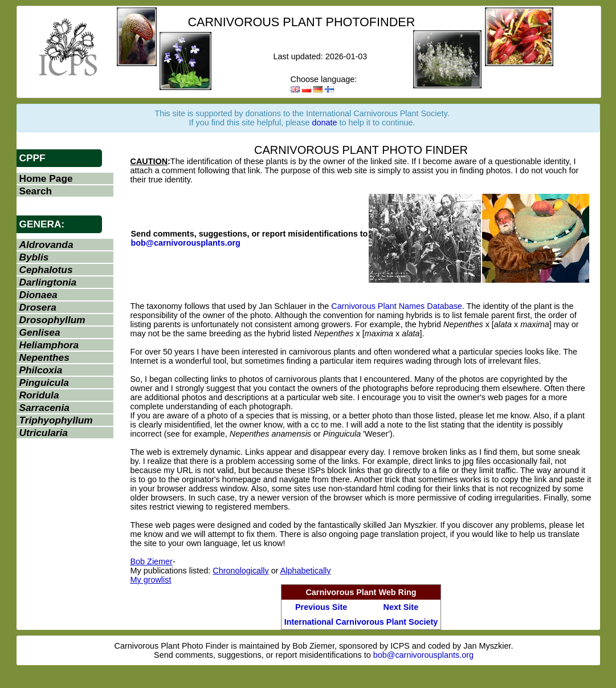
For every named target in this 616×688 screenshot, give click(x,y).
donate (325, 123)
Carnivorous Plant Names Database (397, 306)
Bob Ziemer (152, 561)
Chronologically (240, 571)
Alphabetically (306, 571)
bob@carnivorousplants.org (186, 243)
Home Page (46, 178)
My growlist (151, 580)
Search (36, 191)
